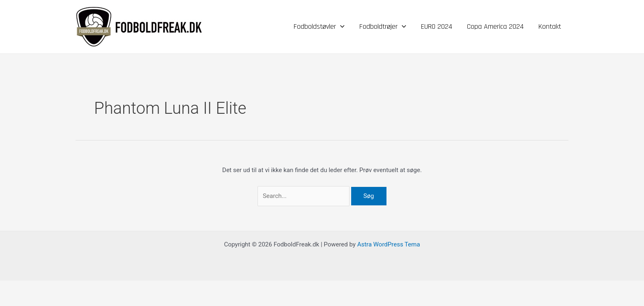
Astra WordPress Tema (389, 244)
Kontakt (550, 26)
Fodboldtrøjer (383, 27)
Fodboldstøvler (319, 27)
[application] (340, 27)
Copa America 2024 (495, 26)
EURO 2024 (437, 26)
